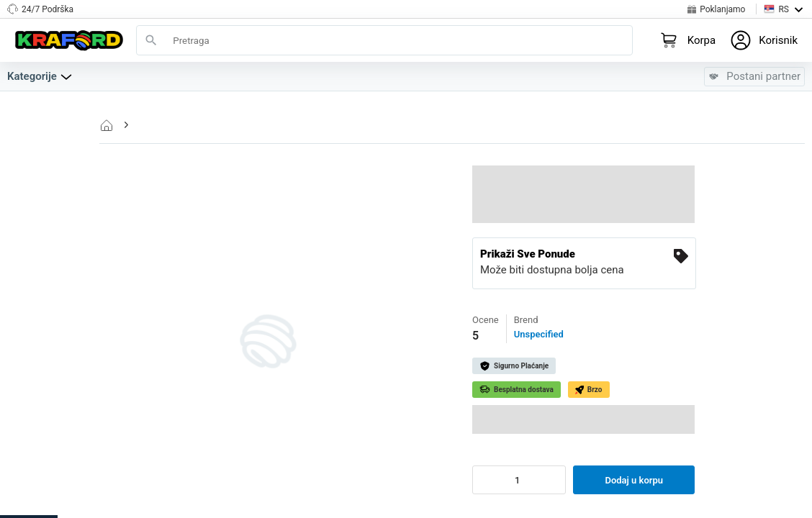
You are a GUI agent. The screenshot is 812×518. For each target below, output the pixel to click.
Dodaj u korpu (634, 480)
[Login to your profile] (764, 40)
